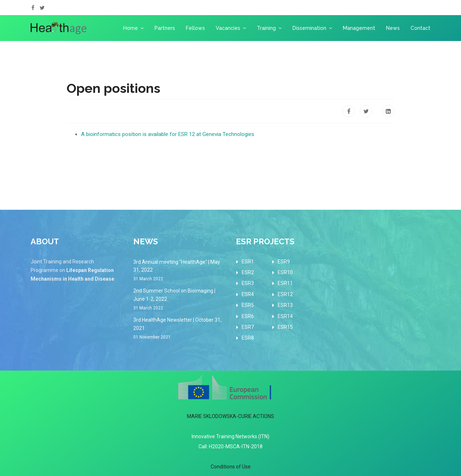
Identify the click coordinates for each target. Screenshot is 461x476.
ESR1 (248, 262)
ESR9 (284, 262)
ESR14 (285, 316)
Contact (420, 28)
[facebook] (33, 8)
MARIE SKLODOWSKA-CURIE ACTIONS (230, 416)
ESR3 (248, 283)
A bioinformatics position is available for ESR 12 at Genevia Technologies (168, 134)
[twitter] (42, 8)
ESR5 (248, 305)
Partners (165, 28)
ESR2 (248, 272)
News (393, 28)
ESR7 (248, 327)
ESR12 (285, 294)
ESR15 (285, 327)
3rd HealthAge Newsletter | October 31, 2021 (179, 329)
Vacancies (228, 28)
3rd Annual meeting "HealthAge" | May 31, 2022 (179, 271)
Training (266, 28)
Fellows (195, 28)
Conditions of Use (231, 467)
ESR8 (248, 338)
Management (359, 28)
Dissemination (309, 28)
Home (131, 28)
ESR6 (248, 316)
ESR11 (285, 283)
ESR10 (285, 272)
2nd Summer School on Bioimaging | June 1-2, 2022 (179, 300)
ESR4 (248, 294)
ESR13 (285, 305)
